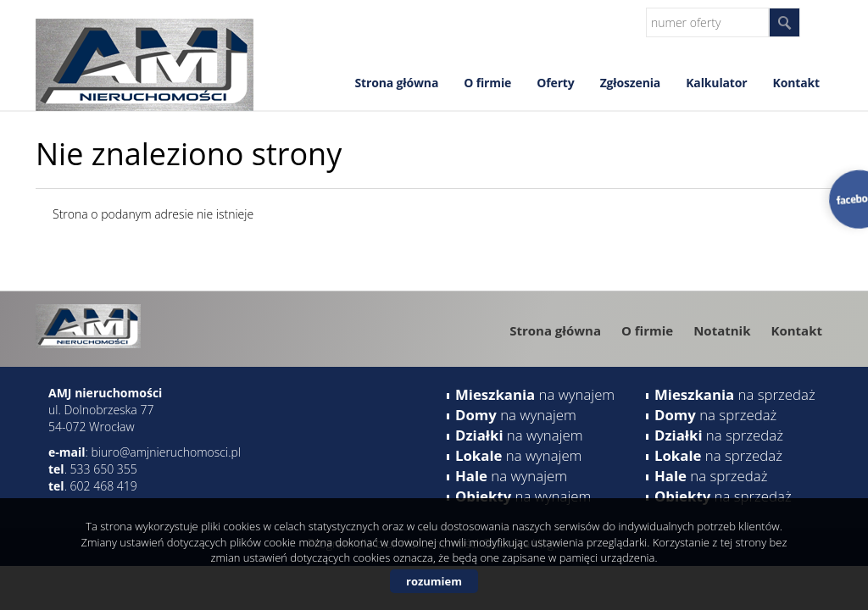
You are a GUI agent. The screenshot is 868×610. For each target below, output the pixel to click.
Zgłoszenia (631, 83)
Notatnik (722, 330)
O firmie (487, 83)
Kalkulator (716, 83)
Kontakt (796, 83)
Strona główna (396, 83)
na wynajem (535, 394)
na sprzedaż (735, 394)
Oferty (555, 83)
